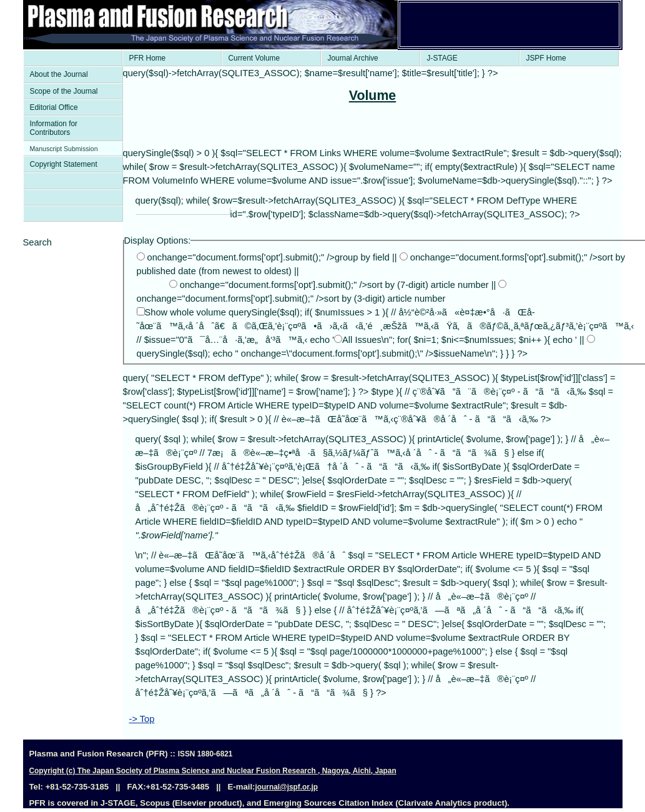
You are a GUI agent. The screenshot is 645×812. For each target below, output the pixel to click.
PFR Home (148, 58)
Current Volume (254, 58)
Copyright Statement (64, 164)
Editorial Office (54, 107)
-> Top (142, 719)
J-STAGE (442, 58)
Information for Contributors (54, 128)
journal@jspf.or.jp (286, 787)
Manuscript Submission (64, 149)
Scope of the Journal (64, 91)
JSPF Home (546, 58)
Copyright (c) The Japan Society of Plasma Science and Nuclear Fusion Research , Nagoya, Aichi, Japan (213, 771)
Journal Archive (353, 58)
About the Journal (59, 74)
